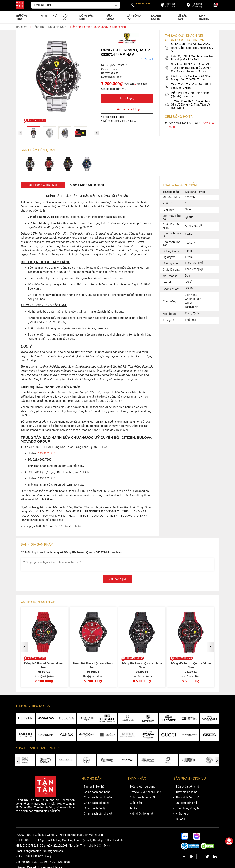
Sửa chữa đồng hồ (187, 787)
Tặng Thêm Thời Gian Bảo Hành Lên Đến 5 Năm (188, 86)
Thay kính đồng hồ (187, 797)
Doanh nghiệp (156, 17)
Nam (44, 16)
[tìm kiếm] (116, 5)
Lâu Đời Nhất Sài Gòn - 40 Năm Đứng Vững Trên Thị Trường (188, 78)
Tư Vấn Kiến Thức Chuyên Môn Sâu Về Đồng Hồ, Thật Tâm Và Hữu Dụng (188, 105)
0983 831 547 (143, 4)
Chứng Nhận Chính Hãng (87, 185)
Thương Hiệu (21, 17)
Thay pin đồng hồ (186, 792)
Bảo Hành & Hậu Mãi (43, 185)
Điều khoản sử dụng (143, 787)
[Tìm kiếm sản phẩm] (76, 5)
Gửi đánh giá (117, 579)
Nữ (55, 16)
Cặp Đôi (65, 17)
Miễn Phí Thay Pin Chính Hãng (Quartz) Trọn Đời (187, 95)
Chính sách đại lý (94, 808)
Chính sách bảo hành (97, 792)
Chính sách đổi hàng (97, 803)
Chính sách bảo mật (142, 797)
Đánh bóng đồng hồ (188, 808)
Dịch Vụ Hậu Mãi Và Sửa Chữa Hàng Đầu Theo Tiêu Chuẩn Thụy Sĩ (189, 48)
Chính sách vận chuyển (98, 814)
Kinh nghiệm (204, 17)
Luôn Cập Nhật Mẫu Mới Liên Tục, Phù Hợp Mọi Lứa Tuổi (189, 58)
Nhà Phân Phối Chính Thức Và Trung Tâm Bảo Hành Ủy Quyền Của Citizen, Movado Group (188, 68)
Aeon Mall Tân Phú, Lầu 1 (189, 125)
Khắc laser (182, 814)
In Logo (180, 819)
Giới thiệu (136, 803)
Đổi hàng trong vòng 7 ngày (120, 121)
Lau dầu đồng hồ (186, 803)
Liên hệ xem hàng (127, 109)
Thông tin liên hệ (94, 787)
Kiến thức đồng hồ (141, 814)
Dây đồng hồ (134, 17)
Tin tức (134, 808)
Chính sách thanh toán (98, 797)
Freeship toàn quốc (114, 117)
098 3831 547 (47, 453)
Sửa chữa (110, 17)
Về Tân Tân (182, 17)
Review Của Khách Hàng (145, 792)
